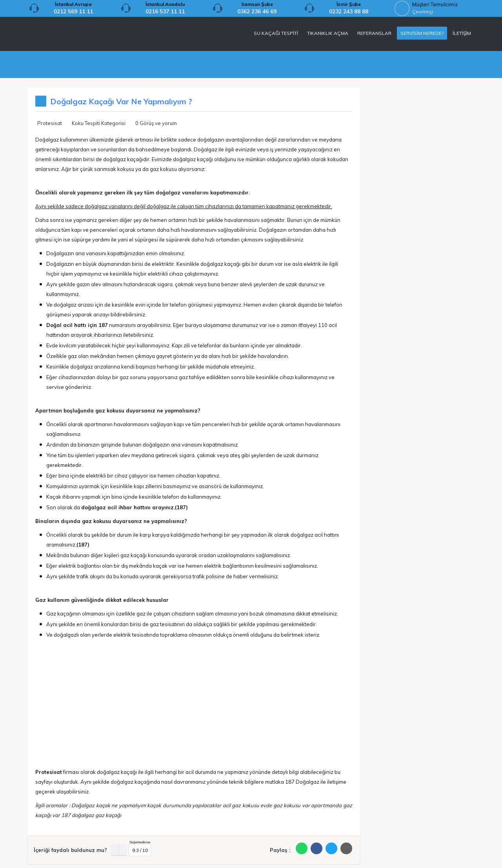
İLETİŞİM (462, 33)
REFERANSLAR (374, 33)
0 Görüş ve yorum (156, 123)
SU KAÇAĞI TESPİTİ (276, 33)
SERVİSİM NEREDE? (422, 33)
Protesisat (50, 123)
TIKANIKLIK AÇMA (328, 33)
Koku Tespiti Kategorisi (99, 123)
